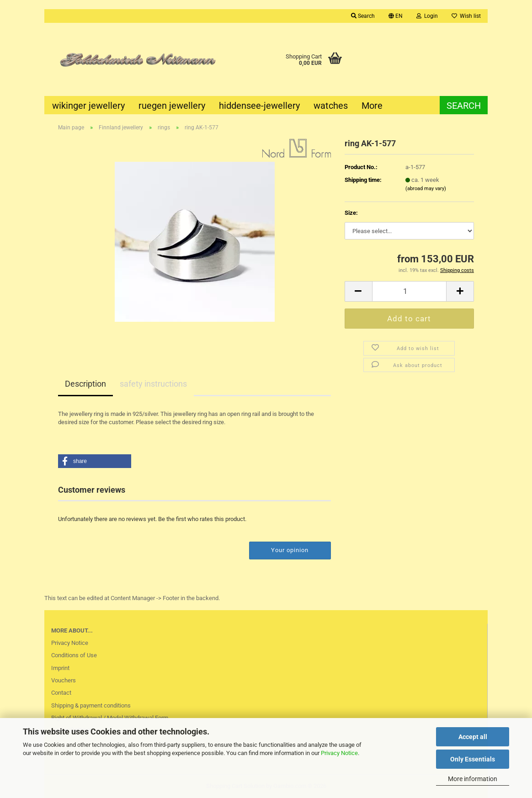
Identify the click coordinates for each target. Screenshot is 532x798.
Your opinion (290, 550)
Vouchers (64, 680)
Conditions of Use (74, 655)
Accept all (473, 737)
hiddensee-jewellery (259, 106)
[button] (396, 16)
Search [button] (363, 16)
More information (473, 779)
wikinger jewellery (88, 106)
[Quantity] (409, 291)
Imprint (60, 668)
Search (464, 106)
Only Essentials (473, 759)
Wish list (466, 16)
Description (85, 384)
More (372, 106)
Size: (351, 213)
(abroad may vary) (426, 189)
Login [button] (427, 16)
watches (331, 106)
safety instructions (153, 384)
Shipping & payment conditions (91, 705)
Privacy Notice (339, 753)
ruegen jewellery (172, 106)
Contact (61, 693)
